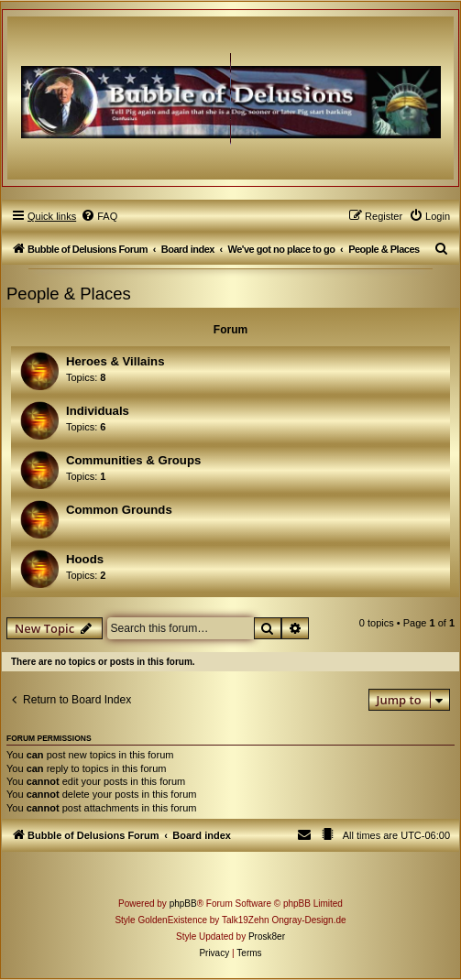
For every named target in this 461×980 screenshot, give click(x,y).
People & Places (69, 294)
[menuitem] (99, 216)
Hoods (85, 559)
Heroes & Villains (115, 361)
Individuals (98, 411)
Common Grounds (119, 510)
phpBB (183, 904)
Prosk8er (267, 936)
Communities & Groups (133, 460)
